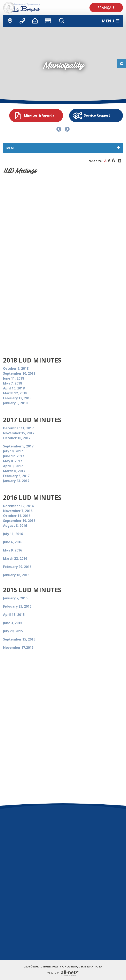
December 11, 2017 (19, 428)
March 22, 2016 (15, 558)
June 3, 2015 (13, 623)
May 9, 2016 (13, 550)
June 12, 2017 (14, 456)
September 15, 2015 (19, 639)
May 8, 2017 (13, 461)
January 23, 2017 (16, 481)
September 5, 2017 (18, 446)
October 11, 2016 (17, 516)
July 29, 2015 (13, 631)
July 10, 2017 (13, 451)
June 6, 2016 (13, 542)
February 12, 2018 (18, 398)
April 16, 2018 (14, 388)
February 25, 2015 (17, 606)
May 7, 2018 (13, 383)
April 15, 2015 (14, 615)
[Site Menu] (63, 148)
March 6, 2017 (14, 471)
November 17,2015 (18, 648)
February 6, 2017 (16, 476)
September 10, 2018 (20, 373)
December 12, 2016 (18, 506)
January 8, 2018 (15, 403)
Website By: (63, 973)
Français (106, 8)
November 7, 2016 (18, 511)
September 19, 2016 (19, 521)
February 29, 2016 (17, 567)
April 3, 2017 (13, 466)
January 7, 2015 (15, 598)
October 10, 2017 (17, 438)
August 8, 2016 (15, 526)
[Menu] (111, 21)
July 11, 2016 (13, 534)
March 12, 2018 (15, 393)
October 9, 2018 (16, 368)
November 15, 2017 (19, 433)
